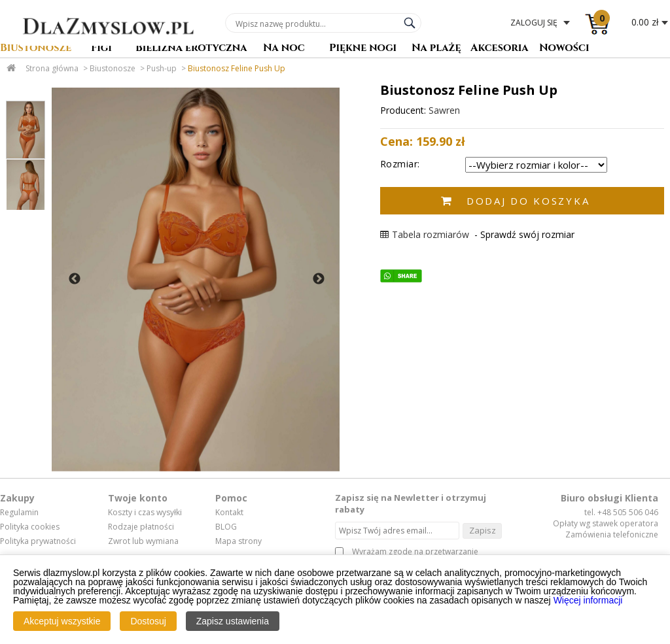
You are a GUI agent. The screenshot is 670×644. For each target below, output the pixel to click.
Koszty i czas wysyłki (145, 513)
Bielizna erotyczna (191, 49)
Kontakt (229, 513)
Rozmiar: (400, 164)
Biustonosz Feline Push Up (237, 68)
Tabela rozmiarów (425, 234)
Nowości (564, 49)
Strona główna (52, 68)
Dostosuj (148, 621)
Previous (75, 279)
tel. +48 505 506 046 (621, 512)
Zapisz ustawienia (233, 621)
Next (319, 279)
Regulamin (19, 513)
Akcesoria (500, 49)
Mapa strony (238, 541)
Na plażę (436, 49)
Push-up (162, 68)
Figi (101, 49)
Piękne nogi (363, 49)
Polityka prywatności (38, 541)
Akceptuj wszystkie (62, 621)
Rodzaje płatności (141, 527)
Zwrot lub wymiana (143, 541)
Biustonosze (36, 49)
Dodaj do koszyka (528, 201)
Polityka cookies (30, 527)
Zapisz (483, 530)
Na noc (284, 49)
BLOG (226, 527)
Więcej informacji (588, 600)
